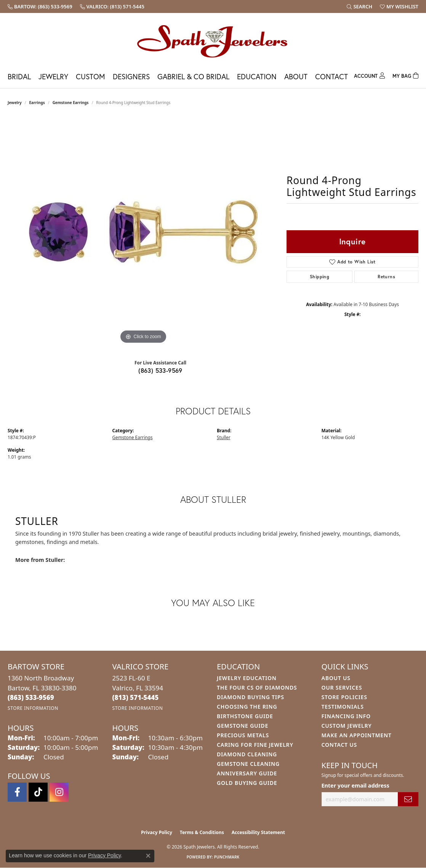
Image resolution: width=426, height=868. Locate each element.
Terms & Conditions (202, 832)
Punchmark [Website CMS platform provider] (227, 857)
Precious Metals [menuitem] (243, 735)
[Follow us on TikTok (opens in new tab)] (38, 792)
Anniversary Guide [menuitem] (247, 773)
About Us (336, 678)
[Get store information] (33, 708)
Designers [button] (131, 76)
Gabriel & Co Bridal (193, 76)
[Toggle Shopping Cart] (405, 75)
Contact (332, 76)
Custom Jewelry (347, 726)
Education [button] (257, 76)
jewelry (15, 103)
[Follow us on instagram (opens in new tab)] (59, 792)
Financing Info (346, 716)
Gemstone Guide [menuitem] (243, 726)
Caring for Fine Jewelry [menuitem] (255, 745)
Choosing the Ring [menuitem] (247, 707)
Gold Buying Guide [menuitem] (247, 783)
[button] (360, 6)
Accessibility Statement (258, 832)
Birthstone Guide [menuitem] (245, 716)
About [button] (296, 76)
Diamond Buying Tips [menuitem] (251, 697)
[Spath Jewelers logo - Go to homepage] (213, 41)
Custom (90, 76)
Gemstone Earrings (71, 103)
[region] (143, 231)
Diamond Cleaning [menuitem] (247, 754)
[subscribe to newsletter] (408, 799)
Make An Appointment (357, 735)
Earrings (37, 103)
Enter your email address (356, 785)
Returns (386, 277)
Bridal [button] (19, 76)
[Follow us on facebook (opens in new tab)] (17, 792)
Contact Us (340, 745)
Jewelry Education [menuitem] (247, 678)
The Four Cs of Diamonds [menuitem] (257, 688)
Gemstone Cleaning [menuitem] (248, 764)
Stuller (224, 437)
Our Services (342, 688)
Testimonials (343, 707)
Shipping (319, 277)
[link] (40, 6)
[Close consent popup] (148, 856)
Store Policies (344, 697)
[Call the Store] (31, 697)
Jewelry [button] (53, 76)
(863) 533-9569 (160, 370)
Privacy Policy (157, 832)
